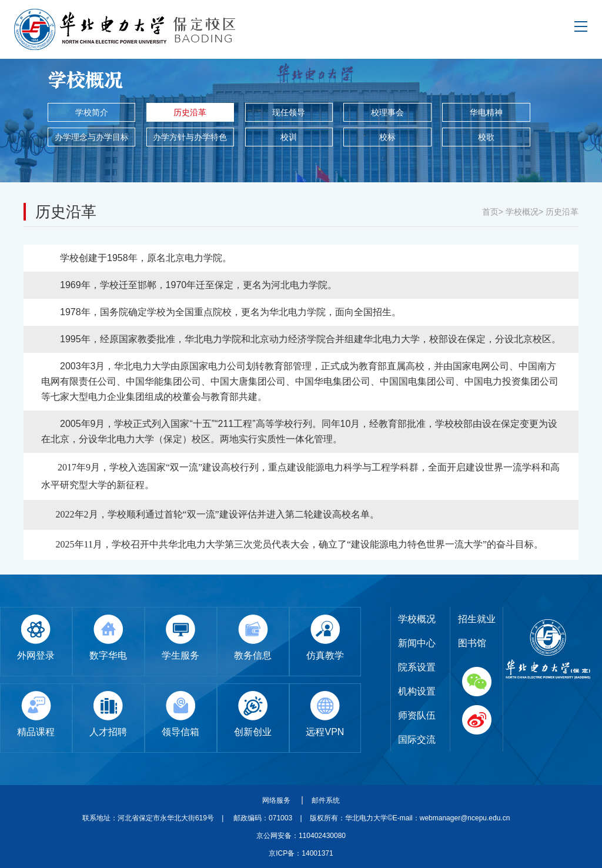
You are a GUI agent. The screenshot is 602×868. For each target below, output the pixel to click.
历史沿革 (190, 112)
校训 (289, 137)
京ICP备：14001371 (301, 853)
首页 (490, 212)
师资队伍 (417, 715)
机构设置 (417, 691)
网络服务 (277, 800)
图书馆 (472, 643)
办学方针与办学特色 (190, 137)
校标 (387, 137)
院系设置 (417, 667)
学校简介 (92, 112)
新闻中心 (417, 643)
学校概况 (522, 212)
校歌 (486, 137)
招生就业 (477, 619)
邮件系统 (326, 800)
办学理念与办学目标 (92, 137)
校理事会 (387, 112)
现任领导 (289, 112)
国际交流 (417, 740)
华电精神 (486, 112)
